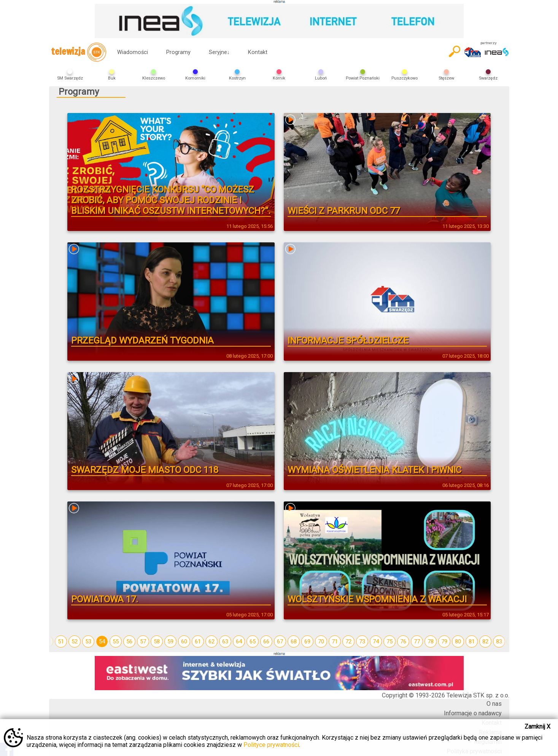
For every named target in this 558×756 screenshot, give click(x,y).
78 (431, 641)
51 (61, 641)
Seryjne (219, 52)
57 (143, 641)
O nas (494, 704)
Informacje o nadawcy (473, 713)
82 (485, 641)
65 (253, 641)
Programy (178, 52)
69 (307, 641)
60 (184, 641)
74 (376, 641)
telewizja (79, 52)
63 (225, 641)
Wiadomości (133, 52)
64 (239, 641)
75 (389, 641)
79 (444, 641)
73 (362, 641)
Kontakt (258, 52)
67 (280, 641)
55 (116, 641)
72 (348, 641)
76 (403, 641)
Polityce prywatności (271, 745)
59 (170, 641)
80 (458, 641)
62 (211, 641)
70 (321, 641)
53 (88, 641)
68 (294, 641)
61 (198, 641)
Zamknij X (537, 727)
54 (102, 641)
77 (417, 641)
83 (499, 641)
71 (335, 641)
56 (129, 641)
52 (75, 641)
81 (472, 641)
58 (157, 641)
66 (266, 641)
